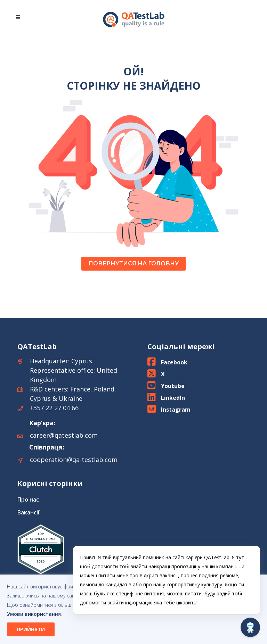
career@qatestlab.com (64, 435)
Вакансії (29, 512)
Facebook (174, 362)
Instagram (176, 410)
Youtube (173, 386)
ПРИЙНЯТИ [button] (31, 629)
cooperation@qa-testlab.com (74, 460)
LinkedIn (173, 398)
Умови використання (34, 614)
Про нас (28, 499)
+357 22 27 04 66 (54, 408)
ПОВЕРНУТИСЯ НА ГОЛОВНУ (133, 263)
